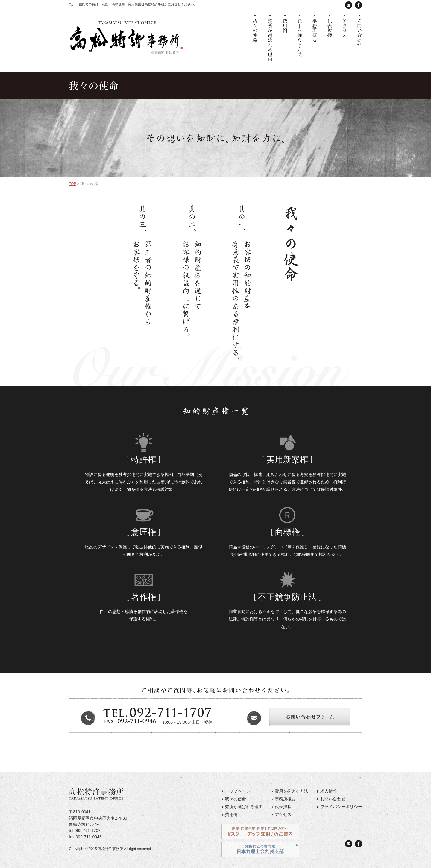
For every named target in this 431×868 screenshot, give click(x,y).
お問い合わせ (333, 799)
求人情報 (329, 791)
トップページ (238, 791)
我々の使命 (236, 799)
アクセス (283, 814)
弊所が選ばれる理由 (244, 807)
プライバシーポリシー (341, 807)
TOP (72, 184)
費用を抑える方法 (292, 791)
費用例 (231, 814)
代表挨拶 (283, 807)
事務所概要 (285, 799)
